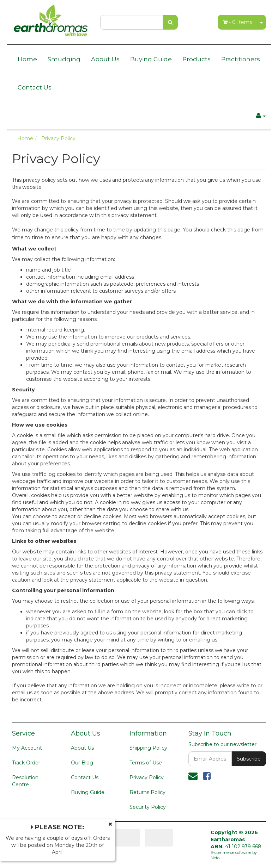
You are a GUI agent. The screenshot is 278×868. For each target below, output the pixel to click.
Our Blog (82, 763)
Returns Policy (147, 792)
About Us (105, 59)
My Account (27, 748)
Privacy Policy (147, 777)
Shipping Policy (148, 748)
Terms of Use (146, 763)
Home (27, 59)
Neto (215, 858)
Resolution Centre (25, 781)
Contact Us (35, 87)
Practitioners (241, 59)
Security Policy (148, 807)
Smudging (64, 59)
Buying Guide (151, 59)
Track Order (26, 763)
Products (197, 59)
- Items (237, 22)
